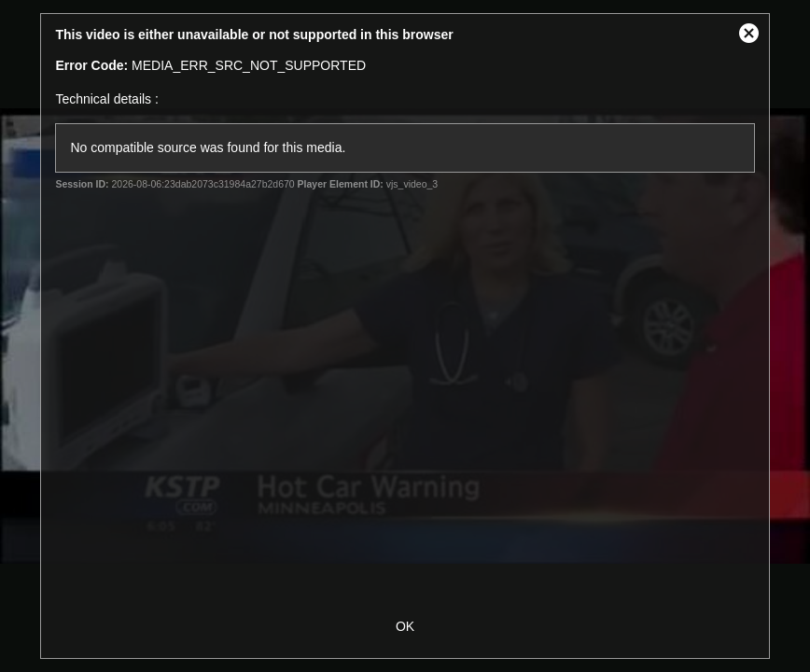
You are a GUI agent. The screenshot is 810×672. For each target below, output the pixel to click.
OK (405, 626)
